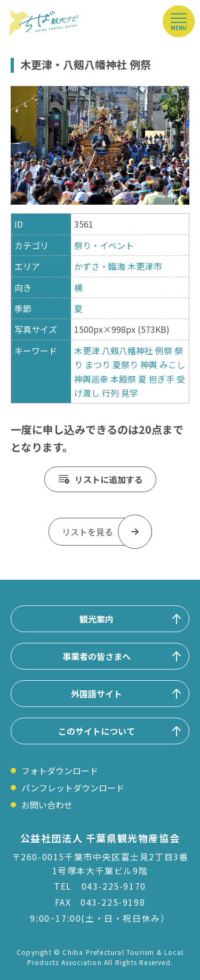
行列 (110, 393)
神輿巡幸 (91, 379)
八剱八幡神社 (129, 351)
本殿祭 (123, 379)
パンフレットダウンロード (73, 788)
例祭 (164, 351)
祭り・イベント (104, 245)
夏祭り (125, 364)
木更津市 (145, 266)
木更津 (87, 351)
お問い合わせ (47, 805)
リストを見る (87, 532)
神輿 (149, 364)
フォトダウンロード (60, 771)
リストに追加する (109, 479)
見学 (130, 393)
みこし (172, 364)
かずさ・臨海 (100, 266)
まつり (98, 364)
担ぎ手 (162, 379)
